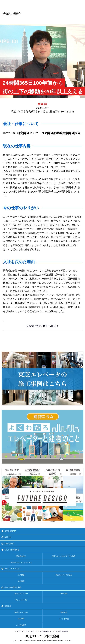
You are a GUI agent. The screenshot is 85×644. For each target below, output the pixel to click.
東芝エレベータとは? (12, 569)
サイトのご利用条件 (62, 631)
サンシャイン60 (21, 600)
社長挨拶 (21, 575)
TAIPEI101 (64, 594)
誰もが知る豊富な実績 (13, 587)
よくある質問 (21, 625)
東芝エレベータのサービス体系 (64, 556)
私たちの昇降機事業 (12, 550)
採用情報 (8, 606)
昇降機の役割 (21, 556)
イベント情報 (64, 619)
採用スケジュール (21, 612)
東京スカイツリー (21, 594)
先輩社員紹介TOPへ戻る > (42, 326)
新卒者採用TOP (10, 531)
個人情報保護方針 (46, 631)
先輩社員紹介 (9, 544)
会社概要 (21, 581)
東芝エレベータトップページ (27, 631)
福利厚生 (21, 619)
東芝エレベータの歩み (64, 575)
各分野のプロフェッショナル (21, 562)
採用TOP (8, 537)
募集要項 (64, 612)
